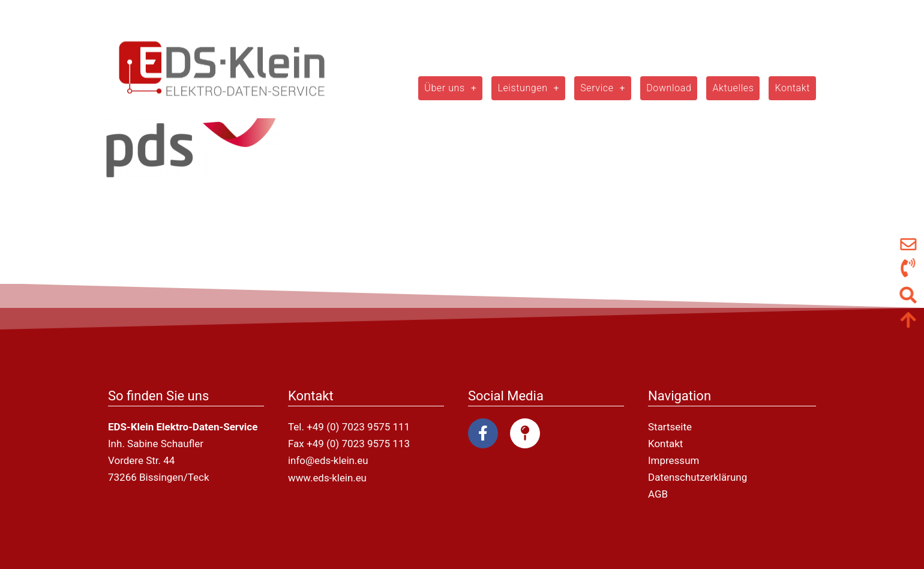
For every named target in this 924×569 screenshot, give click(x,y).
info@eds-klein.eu (328, 460)
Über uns (450, 88)
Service (603, 88)
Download (669, 88)
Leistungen (528, 88)
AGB (658, 494)
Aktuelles (733, 88)
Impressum (674, 460)
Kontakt (792, 88)
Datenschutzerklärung (697, 477)
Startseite (670, 427)
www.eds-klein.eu (328, 477)
